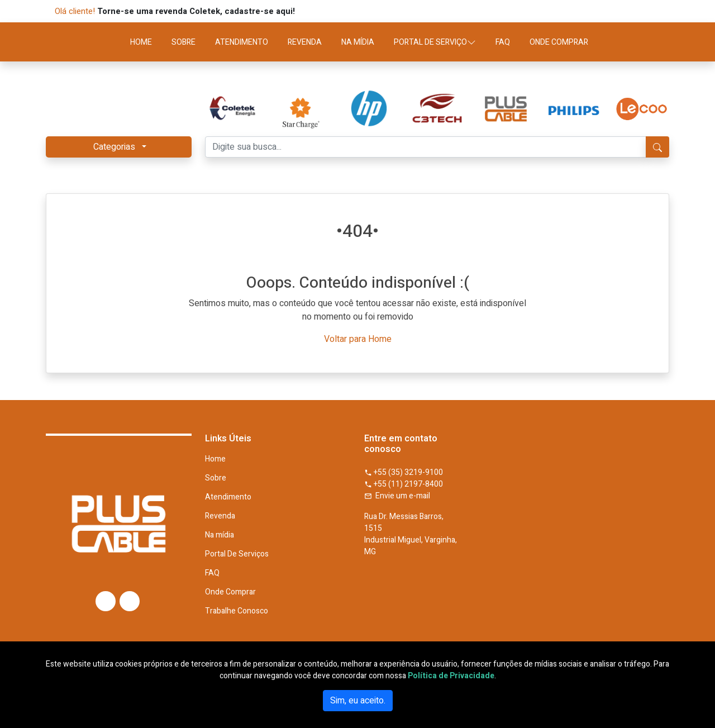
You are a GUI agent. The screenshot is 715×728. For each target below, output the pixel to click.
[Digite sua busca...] (426, 147)
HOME (141, 42)
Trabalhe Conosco (237, 611)
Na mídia (220, 535)
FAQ (503, 42)
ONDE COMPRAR (559, 42)
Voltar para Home (358, 339)
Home (215, 459)
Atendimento (228, 497)
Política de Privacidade (451, 676)
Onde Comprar (230, 592)
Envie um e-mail (397, 496)
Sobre (216, 478)
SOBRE (183, 42)
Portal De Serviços (237, 554)
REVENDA (305, 42)
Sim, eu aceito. (358, 701)
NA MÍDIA (358, 42)
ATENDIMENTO (242, 42)
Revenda (220, 516)
